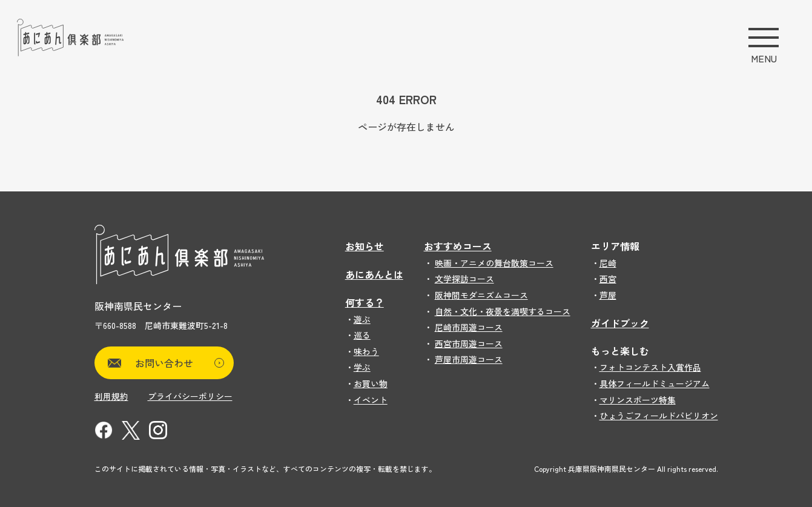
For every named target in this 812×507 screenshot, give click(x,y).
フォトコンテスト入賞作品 (650, 367)
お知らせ (365, 246)
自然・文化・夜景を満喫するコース (503, 311)
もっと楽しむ (620, 351)
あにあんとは (374, 274)
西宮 (608, 279)
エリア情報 (615, 246)
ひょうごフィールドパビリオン (659, 416)
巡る (362, 335)
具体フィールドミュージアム (655, 383)
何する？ (365, 302)
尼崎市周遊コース (469, 327)
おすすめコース (458, 246)
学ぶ (362, 367)
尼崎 (608, 263)
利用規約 (111, 396)
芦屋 (608, 295)
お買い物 (371, 383)
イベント (371, 400)
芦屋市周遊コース (469, 359)
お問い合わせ (180, 363)
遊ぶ (362, 319)
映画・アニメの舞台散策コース (494, 263)
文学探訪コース (464, 279)
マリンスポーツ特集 (638, 400)
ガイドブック (620, 323)
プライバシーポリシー (190, 396)
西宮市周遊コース (469, 343)
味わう (366, 351)
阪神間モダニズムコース (481, 295)
